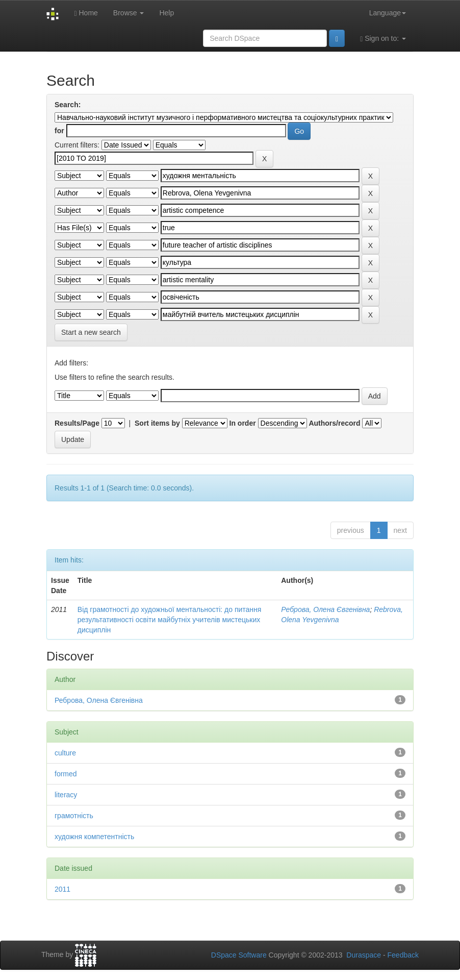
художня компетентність (94, 837)
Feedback (403, 955)
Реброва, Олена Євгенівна (325, 609)
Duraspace (364, 955)
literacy (66, 795)
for (59, 131)
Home (86, 13)
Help (167, 13)
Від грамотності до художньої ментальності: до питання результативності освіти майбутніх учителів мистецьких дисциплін (170, 620)
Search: (68, 105)
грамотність (74, 816)
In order (243, 423)
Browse (129, 13)
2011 (62, 889)
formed (66, 774)
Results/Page (77, 423)
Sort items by (157, 423)
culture (65, 753)
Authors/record (334, 423)
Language (388, 13)
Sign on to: (383, 39)
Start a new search (91, 332)
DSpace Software (239, 955)
